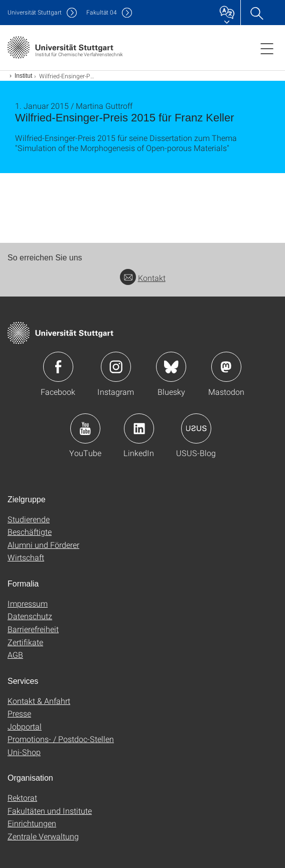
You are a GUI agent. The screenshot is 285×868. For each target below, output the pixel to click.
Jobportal (25, 726)
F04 (102, 12)
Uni (35, 12)
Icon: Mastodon (226, 367)
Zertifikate (25, 642)
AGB (15, 655)
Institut (23, 76)
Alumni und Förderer (43, 545)
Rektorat (22, 798)
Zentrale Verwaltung (43, 836)
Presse (19, 713)
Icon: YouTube (85, 428)
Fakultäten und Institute (50, 811)
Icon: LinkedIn (139, 428)
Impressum (28, 603)
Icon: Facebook (58, 367)
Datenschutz (30, 616)
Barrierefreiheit (33, 629)
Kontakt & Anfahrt (39, 701)
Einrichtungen (32, 823)
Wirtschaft (26, 557)
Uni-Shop (24, 752)
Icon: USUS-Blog (196, 428)
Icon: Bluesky (171, 367)
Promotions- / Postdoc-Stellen (61, 739)
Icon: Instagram (116, 367)
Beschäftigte (30, 532)
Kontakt (143, 278)
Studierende (29, 519)
